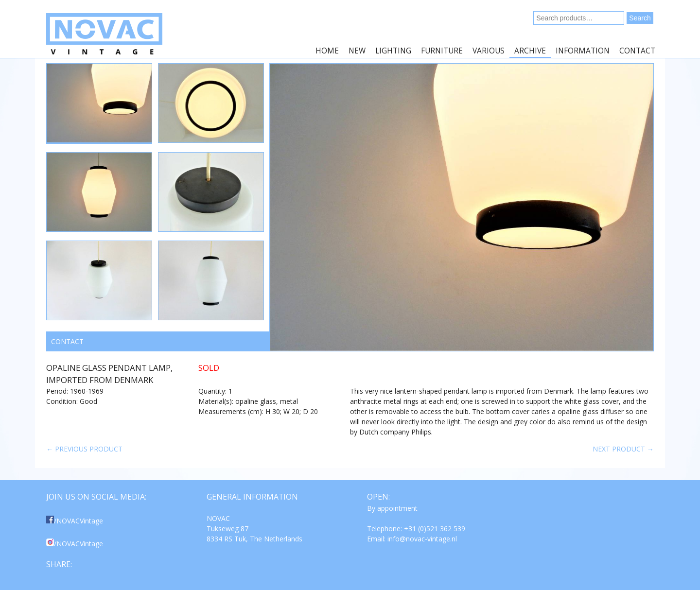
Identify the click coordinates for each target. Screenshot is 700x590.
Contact (637, 51)
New (357, 51)
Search (640, 18)
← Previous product (84, 449)
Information (583, 51)
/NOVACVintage (75, 521)
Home (327, 51)
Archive (530, 51)
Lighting (393, 51)
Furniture (442, 51)
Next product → (623, 449)
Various (489, 51)
